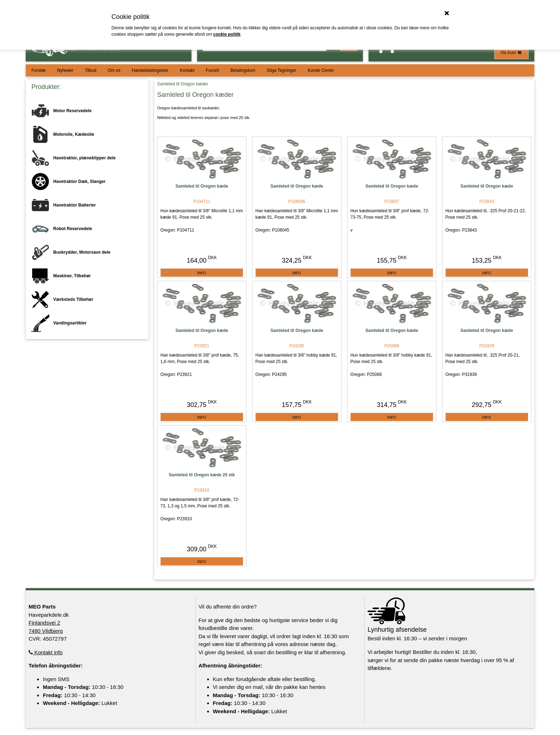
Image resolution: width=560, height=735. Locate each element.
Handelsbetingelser (150, 70)
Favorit (212, 70)
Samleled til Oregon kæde (202, 186)
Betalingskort (243, 70)
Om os (114, 70)
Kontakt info (46, 652)
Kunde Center (321, 70)
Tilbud (90, 70)
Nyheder (65, 70)
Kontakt (187, 70)
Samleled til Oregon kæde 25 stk (202, 475)
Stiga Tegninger (281, 70)
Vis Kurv (511, 53)
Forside (39, 70)
